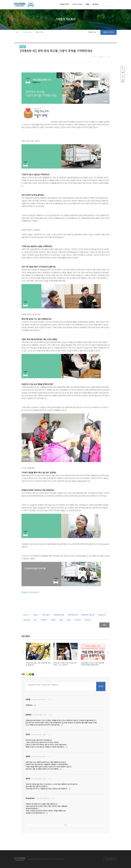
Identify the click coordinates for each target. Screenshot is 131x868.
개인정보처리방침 (110, 859)
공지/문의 (95, 4)
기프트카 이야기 (64, 4)
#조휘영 (53, 620)
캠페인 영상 (92, 32)
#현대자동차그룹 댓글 (88, 615)
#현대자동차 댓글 (59, 615)
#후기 (35, 620)
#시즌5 (69, 620)
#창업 (61, 620)
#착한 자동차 (46, 615)
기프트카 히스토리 (77, 4)
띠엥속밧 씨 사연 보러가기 (30, 592)
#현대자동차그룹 (73, 615)
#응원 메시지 (102, 615)
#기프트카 (78, 620)
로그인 (101, 686)
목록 (104, 625)
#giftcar (36, 615)
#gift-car (26, 615)
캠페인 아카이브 (109, 32)
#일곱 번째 (26, 620)
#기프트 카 (88, 620)
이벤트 (87, 4)
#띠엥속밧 (44, 620)
